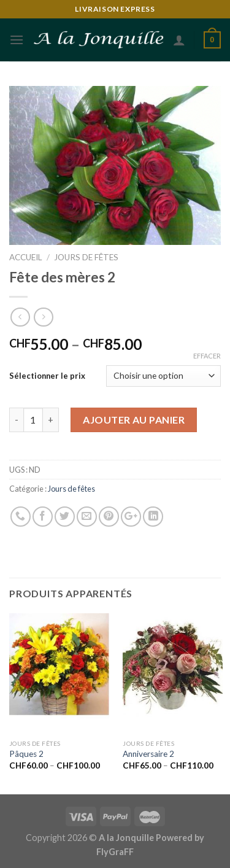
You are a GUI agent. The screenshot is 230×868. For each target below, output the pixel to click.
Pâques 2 (26, 754)
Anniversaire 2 (148, 754)
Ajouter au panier (134, 420)
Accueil (26, 257)
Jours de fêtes (86, 257)
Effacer (207, 356)
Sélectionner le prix (47, 376)
